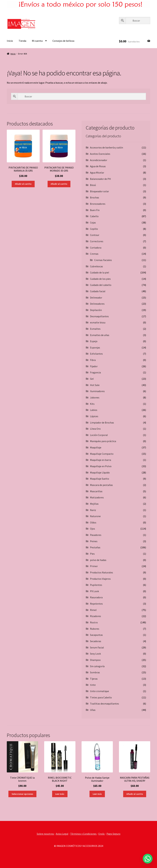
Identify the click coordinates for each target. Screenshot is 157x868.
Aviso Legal (62, 834)
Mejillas (94, 504)
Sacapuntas (96, 635)
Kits (92, 404)
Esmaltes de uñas (100, 335)
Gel (92, 379)
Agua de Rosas (98, 166)
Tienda (22, 41)
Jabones (95, 397)
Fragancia (95, 372)
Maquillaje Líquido (100, 472)
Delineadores (97, 304)
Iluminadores (97, 391)
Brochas (95, 197)
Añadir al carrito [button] (23, 184)
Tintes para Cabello (101, 697)
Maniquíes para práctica (103, 441)
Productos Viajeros (100, 579)
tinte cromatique (99, 691)
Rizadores (95, 616)
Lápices (94, 416)
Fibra (93, 360)
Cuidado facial (98, 291)
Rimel (93, 610)
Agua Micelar (97, 173)
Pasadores (96, 535)
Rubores (95, 629)
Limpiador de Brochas (102, 423)
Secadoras (96, 641)
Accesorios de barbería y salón (107, 147)
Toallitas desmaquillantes (104, 704)
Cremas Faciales (103, 260)
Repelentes (96, 604)
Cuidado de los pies (100, 279)
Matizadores (97, 497)
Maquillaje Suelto (100, 479)
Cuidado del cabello (101, 285)
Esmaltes (95, 329)
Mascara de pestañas (101, 485)
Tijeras (94, 679)
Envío (102, 834)
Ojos (93, 529)
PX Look (94, 591)
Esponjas (95, 347)
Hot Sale (95, 385)
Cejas (93, 222)
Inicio (10, 41)
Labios (94, 410)
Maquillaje (96, 447)
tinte (93, 685)
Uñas (93, 710)
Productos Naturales (101, 572)
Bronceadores (98, 204)
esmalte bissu (98, 322)
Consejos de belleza (63, 41)
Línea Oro (95, 429)
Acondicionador (99, 160)
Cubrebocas (96, 266)
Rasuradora (96, 597)
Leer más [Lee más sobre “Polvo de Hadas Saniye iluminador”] (97, 794)
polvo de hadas (98, 560)
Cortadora (96, 248)
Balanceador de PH (100, 179)
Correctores (97, 241)
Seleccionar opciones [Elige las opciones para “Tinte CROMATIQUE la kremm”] (22, 794)
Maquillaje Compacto (102, 454)
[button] (148, 859)
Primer (94, 566)
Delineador (96, 298)
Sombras (95, 672)
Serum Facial (97, 647)
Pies (92, 554)
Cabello (94, 216)
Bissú (93, 185)
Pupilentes (96, 585)
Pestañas (95, 547)
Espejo (94, 341)
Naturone (95, 516)
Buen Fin (95, 210)
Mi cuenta (37, 41)
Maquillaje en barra (101, 460)
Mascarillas (96, 491)
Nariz (93, 510)
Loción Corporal (99, 435)
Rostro (94, 622)
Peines (94, 541)
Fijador (94, 366)
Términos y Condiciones (84, 834)
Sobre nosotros (46, 834)
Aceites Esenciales (100, 154)
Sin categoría (97, 666)
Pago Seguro (113, 834)
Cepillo (94, 229)
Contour (95, 235)
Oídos (93, 522)
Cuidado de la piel (100, 272)
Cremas (94, 254)
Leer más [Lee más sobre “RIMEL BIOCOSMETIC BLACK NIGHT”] (60, 794)
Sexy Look (95, 654)
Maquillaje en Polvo (101, 466)
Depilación (96, 310)
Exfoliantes (96, 354)
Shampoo (95, 660)
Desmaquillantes (99, 316)
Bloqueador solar (99, 191)
